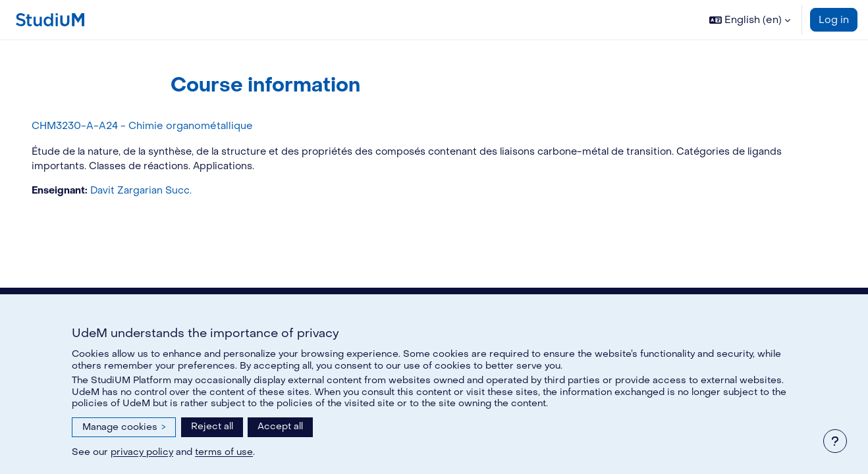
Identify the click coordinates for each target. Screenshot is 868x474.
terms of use (224, 452)
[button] (750, 20)
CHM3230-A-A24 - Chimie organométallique (161, 126)
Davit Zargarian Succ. (161, 192)
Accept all (280, 426)
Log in (834, 20)
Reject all (212, 426)
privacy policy (142, 452)
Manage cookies (124, 427)
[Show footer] (835, 441)
